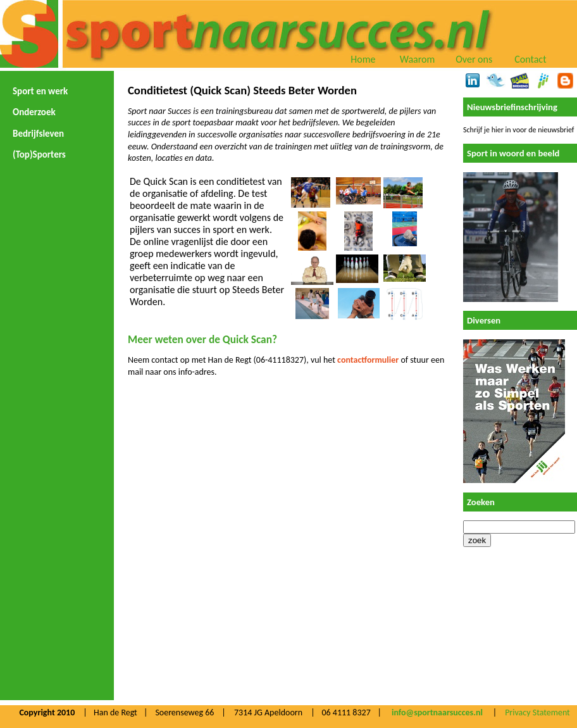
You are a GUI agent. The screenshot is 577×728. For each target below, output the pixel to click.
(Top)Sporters (39, 154)
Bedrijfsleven (38, 134)
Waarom (418, 59)
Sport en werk (40, 91)
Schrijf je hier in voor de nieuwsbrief (518, 130)
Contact (530, 59)
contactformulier (368, 360)
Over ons (474, 59)
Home (363, 59)
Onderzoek (34, 112)
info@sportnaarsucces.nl (437, 712)
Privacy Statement (537, 712)
